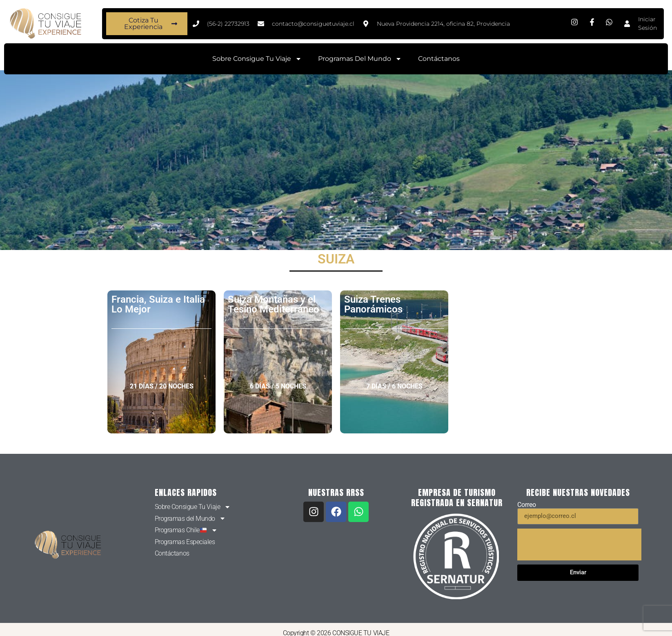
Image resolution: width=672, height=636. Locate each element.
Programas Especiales (185, 542)
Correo (527, 505)
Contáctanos (439, 59)
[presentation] (579, 545)
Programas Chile (186, 530)
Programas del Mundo (360, 59)
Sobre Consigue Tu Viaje (257, 59)
